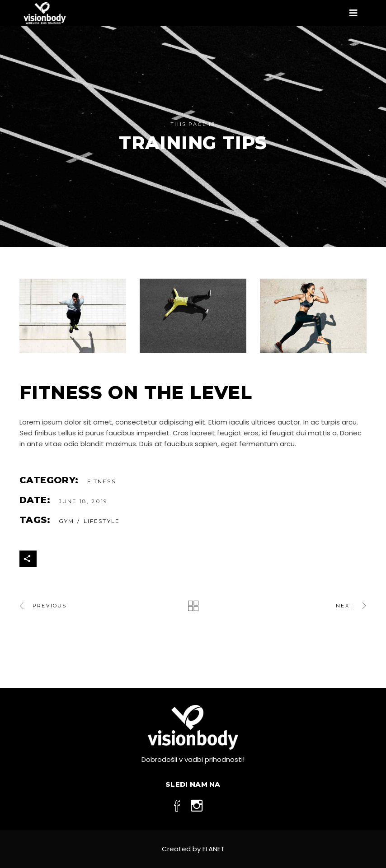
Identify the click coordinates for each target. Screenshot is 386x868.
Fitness (101, 481)
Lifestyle (102, 521)
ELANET (214, 849)
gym (66, 521)
